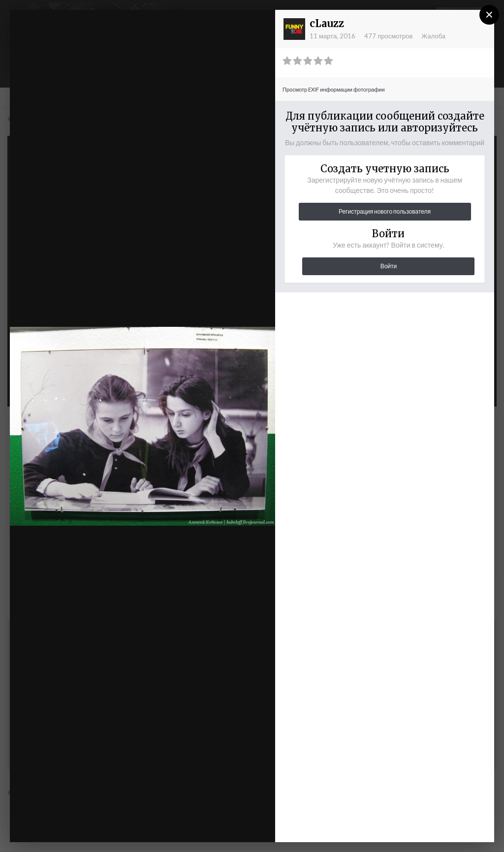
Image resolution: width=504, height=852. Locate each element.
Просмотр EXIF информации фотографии (334, 89)
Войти (389, 266)
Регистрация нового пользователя (385, 211)
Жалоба (433, 36)
